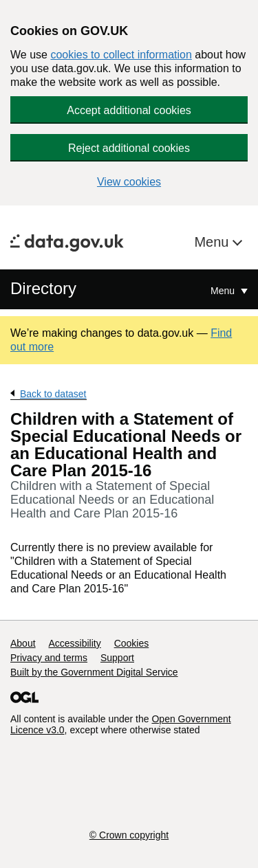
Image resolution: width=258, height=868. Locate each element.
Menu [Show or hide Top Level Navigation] (224, 291)
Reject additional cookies (129, 148)
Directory (43, 288)
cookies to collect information (121, 55)
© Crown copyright (129, 835)
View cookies (129, 182)
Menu (213, 242)
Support (117, 658)
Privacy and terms (49, 658)
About (23, 643)
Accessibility (74, 643)
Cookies (132, 643)
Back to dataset (53, 394)
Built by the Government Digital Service (94, 672)
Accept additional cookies (129, 110)
